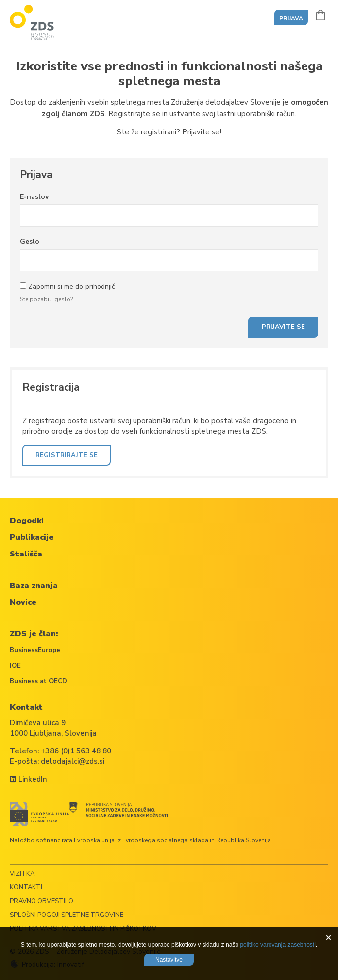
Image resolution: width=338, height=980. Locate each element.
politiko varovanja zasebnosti (278, 945)
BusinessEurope (35, 650)
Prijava (291, 18)
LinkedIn (29, 779)
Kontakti (26, 887)
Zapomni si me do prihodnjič (71, 286)
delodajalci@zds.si (73, 761)
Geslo (30, 242)
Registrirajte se (67, 455)
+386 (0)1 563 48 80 (76, 751)
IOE (15, 666)
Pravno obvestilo (42, 901)
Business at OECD (38, 681)
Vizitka (22, 874)
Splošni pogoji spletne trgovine (67, 915)
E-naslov (34, 197)
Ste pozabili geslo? (46, 299)
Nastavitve (169, 960)
